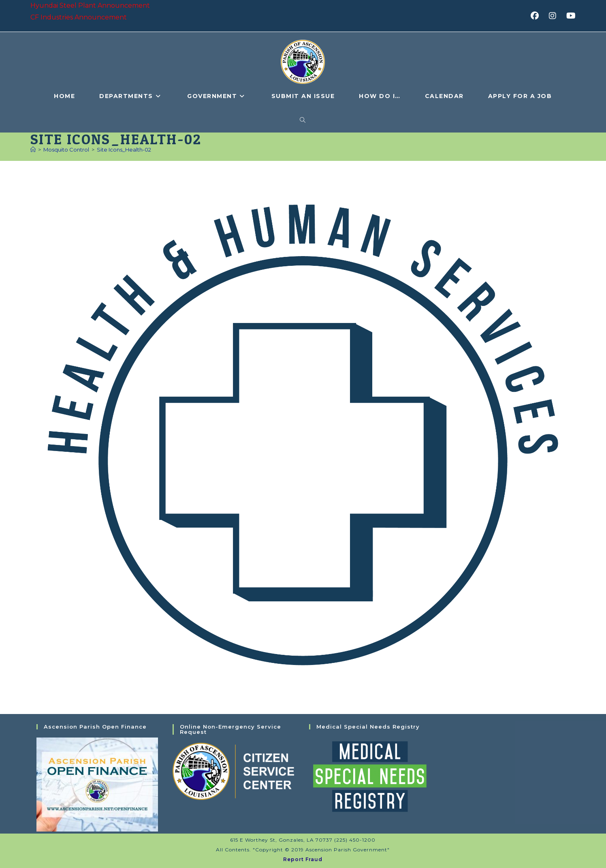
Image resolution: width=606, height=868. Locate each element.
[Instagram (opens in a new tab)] (555, 16)
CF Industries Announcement (79, 17)
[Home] (33, 150)
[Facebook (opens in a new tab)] (537, 16)
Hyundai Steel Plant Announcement (90, 5)
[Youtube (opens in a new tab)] (570, 16)
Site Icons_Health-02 (124, 150)
